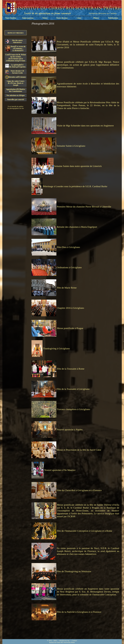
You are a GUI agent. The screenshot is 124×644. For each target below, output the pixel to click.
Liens (79, 18)
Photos (96, 18)
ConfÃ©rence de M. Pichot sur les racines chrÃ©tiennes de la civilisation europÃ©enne (16, 58)
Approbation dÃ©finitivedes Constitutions (16, 90)
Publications (113, 18)
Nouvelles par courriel (16, 99)
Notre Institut (11, 18)
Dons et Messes (16, 33)
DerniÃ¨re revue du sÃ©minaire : (15, 49)
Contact (74, 641)
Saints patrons (28, 18)
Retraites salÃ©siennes (16, 77)
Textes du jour (62, 18)
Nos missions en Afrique (16, 95)
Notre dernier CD (15, 72)
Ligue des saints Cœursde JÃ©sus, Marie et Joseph (16, 83)
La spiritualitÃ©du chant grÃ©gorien (15, 66)
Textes (45, 18)
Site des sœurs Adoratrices (14, 41)
